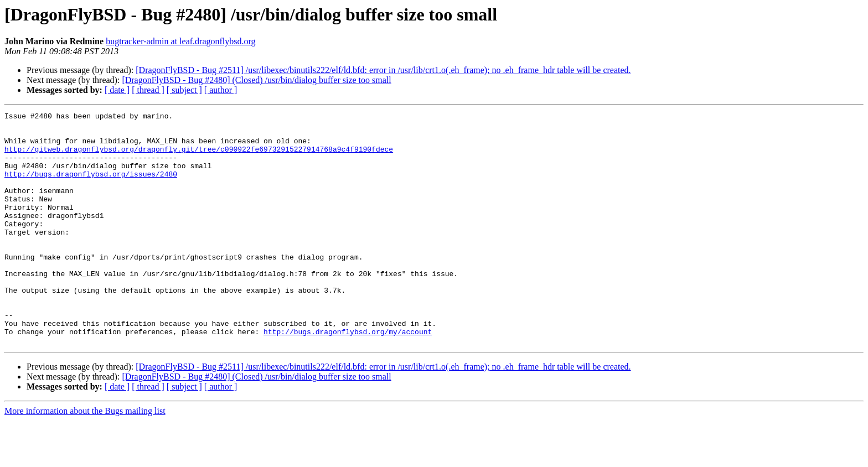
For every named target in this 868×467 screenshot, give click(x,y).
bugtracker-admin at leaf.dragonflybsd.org (180, 41)
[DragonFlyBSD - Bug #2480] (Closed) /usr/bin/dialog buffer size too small (256, 80)
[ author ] (221, 90)
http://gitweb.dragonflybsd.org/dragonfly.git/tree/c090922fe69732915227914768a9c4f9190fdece (199, 157)
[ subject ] (184, 90)
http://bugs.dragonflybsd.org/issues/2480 (91, 187)
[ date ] (117, 90)
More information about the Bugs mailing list (85, 457)
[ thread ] (148, 90)
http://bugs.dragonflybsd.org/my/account (348, 376)
